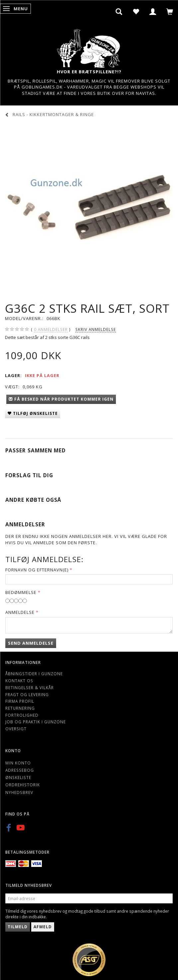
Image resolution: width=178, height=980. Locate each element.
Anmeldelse (20, 612)
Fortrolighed (22, 715)
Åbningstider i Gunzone (34, 674)
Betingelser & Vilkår (30, 687)
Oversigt (16, 729)
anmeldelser (51, 329)
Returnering (20, 708)
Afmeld (43, 927)
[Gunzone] (89, 47)
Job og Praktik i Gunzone (36, 722)
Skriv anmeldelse (96, 329)
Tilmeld (18, 927)
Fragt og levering (27, 694)
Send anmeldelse (31, 643)
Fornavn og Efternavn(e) (37, 570)
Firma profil (20, 701)
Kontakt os (19, 681)
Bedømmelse (21, 592)
